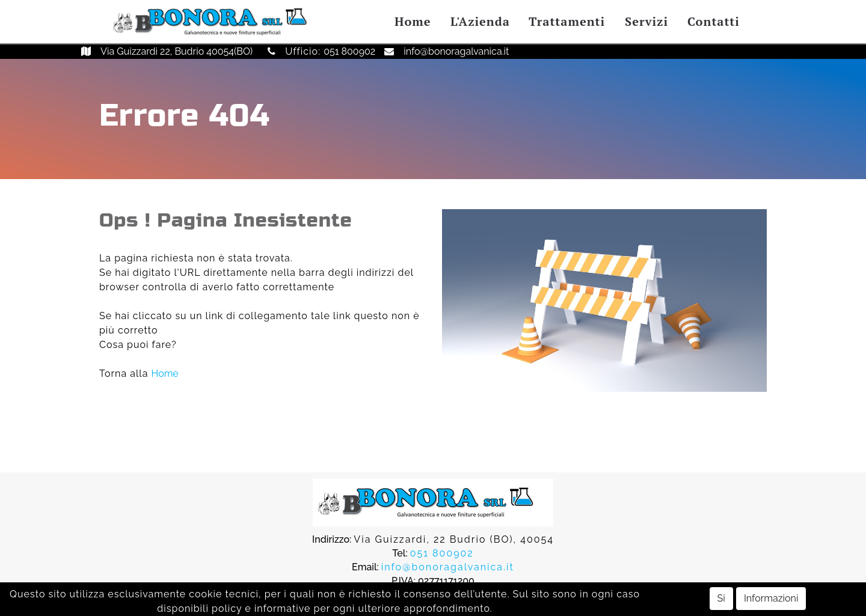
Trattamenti (567, 21)
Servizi (646, 21)
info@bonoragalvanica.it (456, 51)
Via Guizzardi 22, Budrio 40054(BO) (177, 51)
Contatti (714, 21)
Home (413, 21)
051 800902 (349, 51)
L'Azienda (480, 21)
